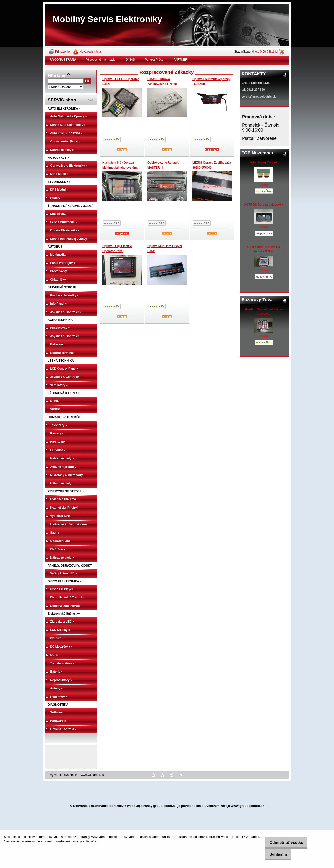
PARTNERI (181, 60)
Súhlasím (274, 854)
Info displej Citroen (264, 162)
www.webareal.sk (92, 775)
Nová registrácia (90, 52)
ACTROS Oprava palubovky (264, 205)
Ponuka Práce (154, 60)
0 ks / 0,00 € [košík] (265, 52)
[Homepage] (63, 60)
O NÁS (130, 60)
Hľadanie (57, 76)
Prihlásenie (62, 52)
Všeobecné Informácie (101, 60)
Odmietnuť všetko (282, 843)
